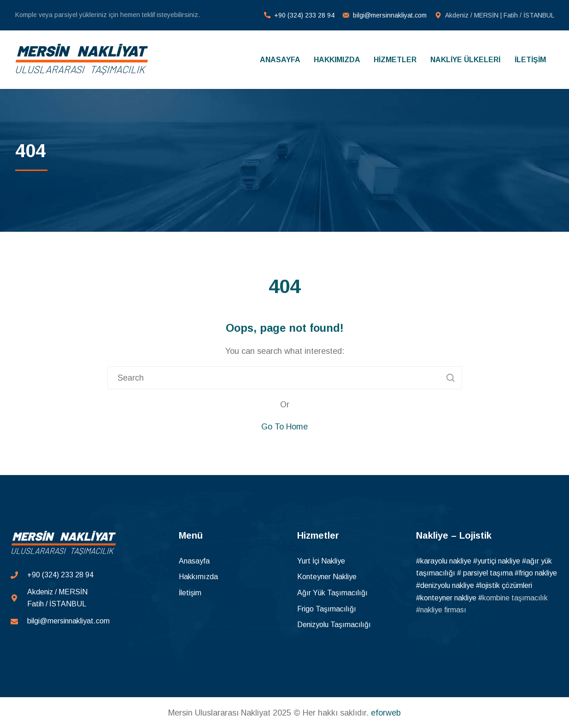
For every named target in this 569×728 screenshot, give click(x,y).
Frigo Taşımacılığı (327, 609)
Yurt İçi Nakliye (321, 561)
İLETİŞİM (530, 60)
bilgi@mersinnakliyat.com (390, 15)
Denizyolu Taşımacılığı (334, 625)
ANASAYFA (280, 60)
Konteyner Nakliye (327, 577)
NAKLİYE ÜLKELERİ (465, 60)
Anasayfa (194, 561)
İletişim (190, 593)
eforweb (386, 713)
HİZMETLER (395, 60)
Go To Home (284, 427)
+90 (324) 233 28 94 (304, 15)
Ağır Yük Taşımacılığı (332, 593)
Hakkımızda (198, 577)
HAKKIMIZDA (337, 60)
